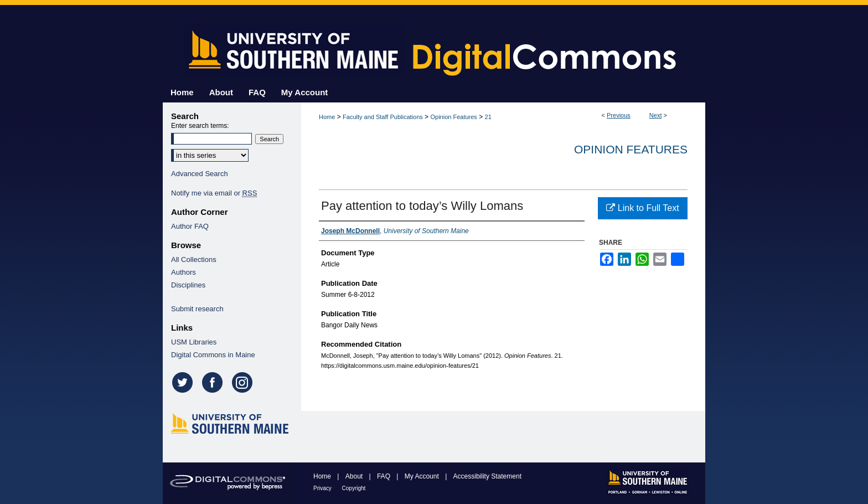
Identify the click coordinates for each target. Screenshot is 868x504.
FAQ (384, 476)
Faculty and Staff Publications (383, 117)
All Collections (194, 259)
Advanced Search (200, 174)
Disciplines (188, 285)
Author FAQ (190, 226)
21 (488, 117)
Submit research (197, 309)
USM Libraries (194, 342)
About (355, 476)
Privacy (323, 488)
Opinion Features (453, 117)
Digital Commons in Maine (213, 355)
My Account (423, 476)
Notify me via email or (214, 193)
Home (327, 117)
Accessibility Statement (487, 476)
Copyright (354, 488)
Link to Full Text (642, 208)
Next (656, 115)
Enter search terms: (200, 126)
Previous (619, 115)
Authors (184, 272)
